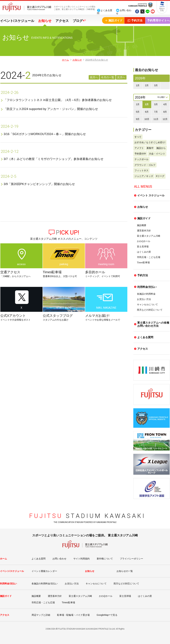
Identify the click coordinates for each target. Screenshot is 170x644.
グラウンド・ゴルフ (145, 165)
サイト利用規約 (82, 559)
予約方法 (143, 275)
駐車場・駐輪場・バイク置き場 (73, 615)
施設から (161, 148)
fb (137, 12)
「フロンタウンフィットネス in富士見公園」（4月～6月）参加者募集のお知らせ (58, 100)
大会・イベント (157, 154)
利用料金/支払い (147, 287)
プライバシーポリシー (131, 559)
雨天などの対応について (150, 310)
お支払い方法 (144, 299)
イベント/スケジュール (17, 21)
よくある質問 (145, 337)
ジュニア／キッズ (144, 176)
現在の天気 (162, 9)
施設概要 (142, 225)
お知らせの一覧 (125, 571)
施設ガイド (144, 218)
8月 (165, 112)
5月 (138, 112)
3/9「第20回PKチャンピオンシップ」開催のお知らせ (39, 184)
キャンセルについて (147, 305)
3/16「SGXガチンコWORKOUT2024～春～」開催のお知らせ (45, 134)
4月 (165, 104)
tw (142, 12)
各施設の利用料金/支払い (45, 584)
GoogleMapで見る (107, 615)
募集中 (150, 148)
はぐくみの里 (144, 252)
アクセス (62, 21)
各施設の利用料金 (146, 294)
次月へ (121, 77)
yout (153, 12)
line (148, 12)
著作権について (105, 559)
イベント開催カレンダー (44, 571)
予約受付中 (140, 154)
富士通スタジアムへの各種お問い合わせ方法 (153, 324)
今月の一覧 (108, 77)
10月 (147, 119)
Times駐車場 (143, 263)
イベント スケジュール (151, 195)
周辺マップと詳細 (41, 615)
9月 (138, 119)
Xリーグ (160, 176)
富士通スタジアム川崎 (149, 236)
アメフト (139, 148)
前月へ (94, 77)
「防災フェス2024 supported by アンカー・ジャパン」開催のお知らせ (51, 109)
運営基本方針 (144, 231)
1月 (138, 85)
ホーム (65, 60)
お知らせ (45, 21)
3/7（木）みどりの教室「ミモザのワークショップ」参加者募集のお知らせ (54, 159)
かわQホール (144, 241)
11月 (156, 119)
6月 (147, 112)
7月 (156, 112)
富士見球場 (143, 247)
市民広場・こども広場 (149, 257)
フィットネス (141, 170)
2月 (147, 85)
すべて (138, 137)
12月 (165, 119)
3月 (156, 85)
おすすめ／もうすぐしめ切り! (150, 142)
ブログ (78, 21)
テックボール (141, 159)
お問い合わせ (59, 559)
